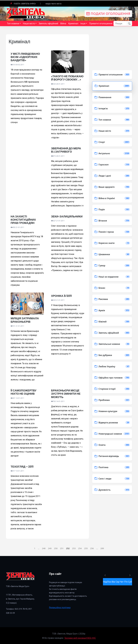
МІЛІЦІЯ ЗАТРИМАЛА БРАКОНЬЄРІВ (25, 319)
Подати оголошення (108, 14)
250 (56, 548)
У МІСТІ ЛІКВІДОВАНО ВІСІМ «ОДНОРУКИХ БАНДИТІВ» (25, 57)
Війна (63, 23)
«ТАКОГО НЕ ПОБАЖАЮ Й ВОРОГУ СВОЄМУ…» (67, 78)
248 (44, 548)
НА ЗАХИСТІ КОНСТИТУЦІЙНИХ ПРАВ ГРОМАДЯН (27, 219)
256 (92, 548)
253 (74, 548)
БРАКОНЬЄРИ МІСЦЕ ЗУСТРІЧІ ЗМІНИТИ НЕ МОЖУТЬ (66, 393)
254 (80, 548)
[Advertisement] (27, 176)
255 (86, 548)
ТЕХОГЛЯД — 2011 (22, 466)
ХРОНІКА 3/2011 (61, 295)
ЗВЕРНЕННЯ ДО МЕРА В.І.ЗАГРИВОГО (66, 150)
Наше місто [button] (29, 23)
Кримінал (73, 23)
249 (50, 548)
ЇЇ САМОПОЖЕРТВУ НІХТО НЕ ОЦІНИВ (23, 391)
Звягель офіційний (48, 23)
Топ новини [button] (13, 23)
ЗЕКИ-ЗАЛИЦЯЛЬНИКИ (67, 216)
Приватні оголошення (101, 23)
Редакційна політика (60, 607)
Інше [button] (83, 23)
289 (102, 548)
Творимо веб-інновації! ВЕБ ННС (80, 637)
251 (62, 548)
